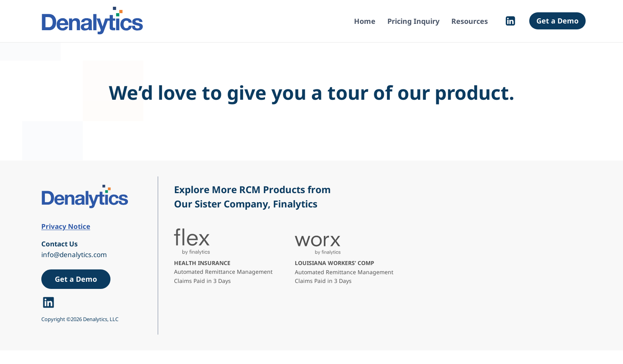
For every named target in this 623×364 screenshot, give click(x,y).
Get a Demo (557, 21)
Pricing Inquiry (413, 21)
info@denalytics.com (74, 255)
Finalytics (295, 204)
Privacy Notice (66, 226)
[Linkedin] (511, 21)
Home (365, 21)
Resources (470, 21)
